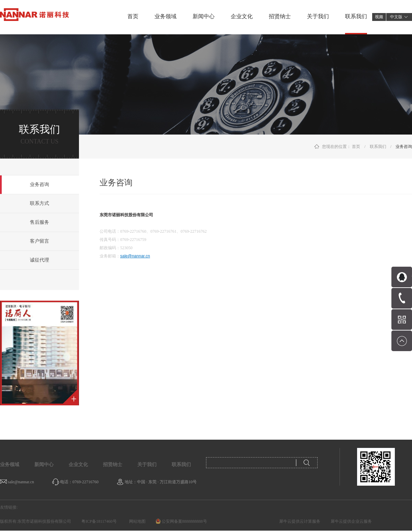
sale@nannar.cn (135, 256)
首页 (133, 16)
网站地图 (136, 521)
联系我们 (378, 147)
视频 (379, 17)
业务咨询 (404, 147)
